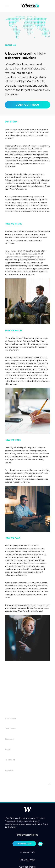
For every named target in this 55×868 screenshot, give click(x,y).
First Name (10, 714)
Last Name (10, 725)
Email (7, 745)
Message (9, 766)
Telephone (10, 756)
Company (9, 735)
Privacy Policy (28, 860)
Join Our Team (27, 105)
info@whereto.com (28, 835)
